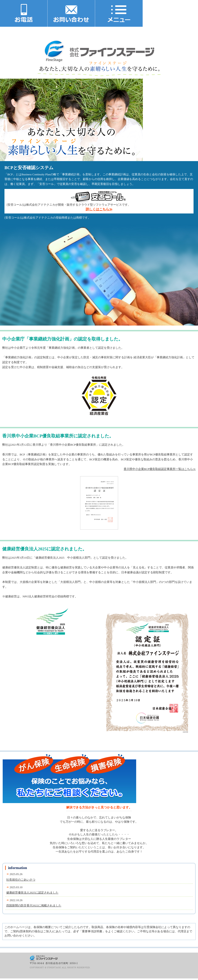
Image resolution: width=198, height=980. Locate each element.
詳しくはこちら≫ (99, 209)
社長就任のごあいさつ (21, 880)
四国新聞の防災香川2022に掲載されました (34, 906)
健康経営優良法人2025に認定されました (32, 893)
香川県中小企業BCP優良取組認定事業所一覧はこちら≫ (160, 469)
